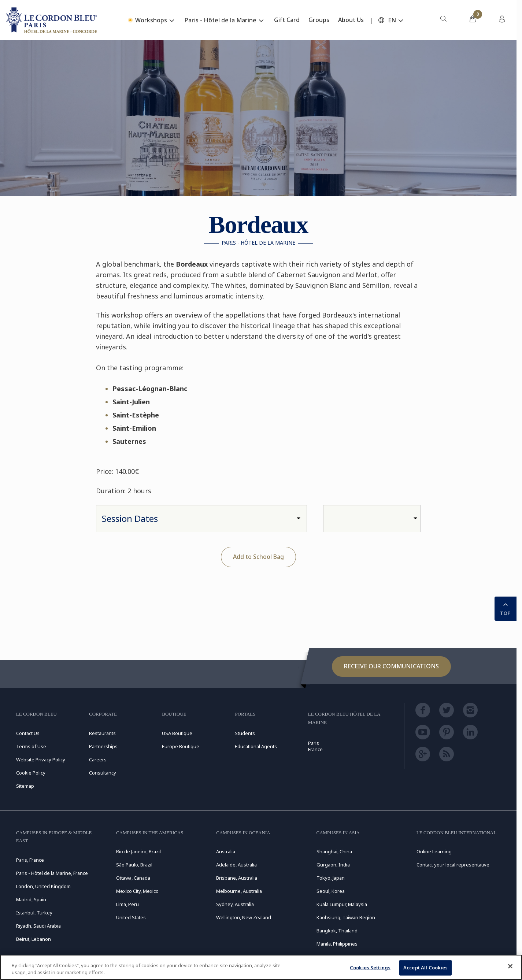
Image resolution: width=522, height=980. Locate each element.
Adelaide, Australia (236, 865)
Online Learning (434, 851)
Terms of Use (31, 746)
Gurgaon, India (333, 865)
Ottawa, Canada (133, 878)
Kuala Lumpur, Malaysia (342, 904)
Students (245, 733)
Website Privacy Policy (41, 760)
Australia (226, 851)
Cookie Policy (31, 773)
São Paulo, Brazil (134, 865)
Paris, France (30, 860)
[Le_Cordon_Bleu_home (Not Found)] (53, 20)
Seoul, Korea (331, 891)
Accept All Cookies (425, 968)
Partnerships (103, 746)
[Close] (510, 966)
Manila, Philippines (337, 944)
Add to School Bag (258, 557)
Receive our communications (391, 666)
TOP (506, 608)
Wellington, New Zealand (244, 917)
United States (131, 917)
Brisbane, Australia (237, 878)
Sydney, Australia (235, 904)
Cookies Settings (370, 968)
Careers (98, 760)
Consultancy (103, 773)
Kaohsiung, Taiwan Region (346, 917)
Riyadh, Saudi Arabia (38, 926)
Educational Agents (256, 746)
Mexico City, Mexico (137, 891)
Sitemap (25, 786)
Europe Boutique (181, 746)
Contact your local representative (453, 865)
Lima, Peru (127, 904)
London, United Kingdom (43, 886)
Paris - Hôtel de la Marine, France (52, 873)
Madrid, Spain (31, 899)
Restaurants (102, 733)
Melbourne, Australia (239, 891)
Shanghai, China (334, 851)
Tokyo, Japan (331, 878)
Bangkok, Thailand (337, 931)
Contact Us (28, 733)
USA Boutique (177, 733)
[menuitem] (443, 20)
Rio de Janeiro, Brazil (138, 851)
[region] (261, 967)
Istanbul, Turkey (34, 913)
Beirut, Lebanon (34, 939)
